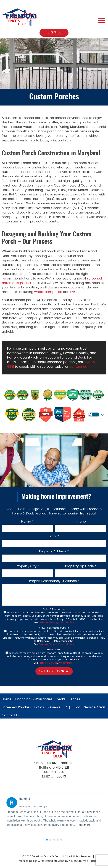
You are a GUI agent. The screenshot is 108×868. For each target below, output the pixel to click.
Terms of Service (48, 623)
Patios (39, 707)
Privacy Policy (66, 623)
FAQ (67, 707)
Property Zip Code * (81, 566)
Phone (81, 522)
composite (53, 292)
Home (7, 699)
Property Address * (54, 551)
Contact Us (11, 715)
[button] (47, 840)
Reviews (54, 707)
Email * (54, 536)
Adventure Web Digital (83, 861)
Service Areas (95, 707)
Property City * (27, 566)
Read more (84, 825)
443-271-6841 (54, 33)
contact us (78, 367)
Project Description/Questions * (54, 581)
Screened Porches (16, 707)
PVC (73, 292)
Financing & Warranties (34, 699)
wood (39, 292)
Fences (74, 699)
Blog (77, 707)
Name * (27, 522)
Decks (61, 699)
